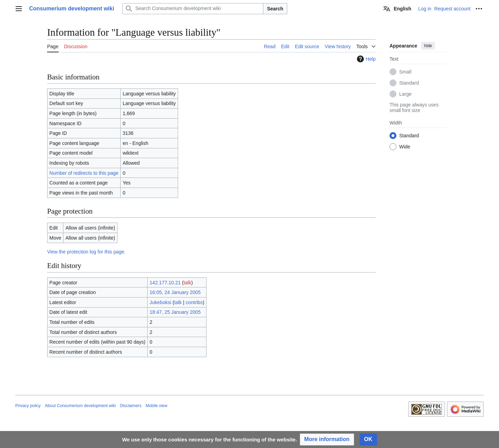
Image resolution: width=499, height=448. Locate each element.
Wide (405, 147)
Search (275, 9)
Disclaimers (131, 406)
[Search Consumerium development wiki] (193, 9)
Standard (409, 83)
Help (365, 59)
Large (405, 94)
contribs (194, 302)
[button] (327, 440)
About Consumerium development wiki (80, 406)
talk (187, 283)
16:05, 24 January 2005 (175, 292)
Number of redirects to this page (84, 173)
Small (405, 72)
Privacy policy (28, 406)
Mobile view (156, 406)
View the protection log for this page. (86, 252)
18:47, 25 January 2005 (175, 312)
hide (428, 46)
